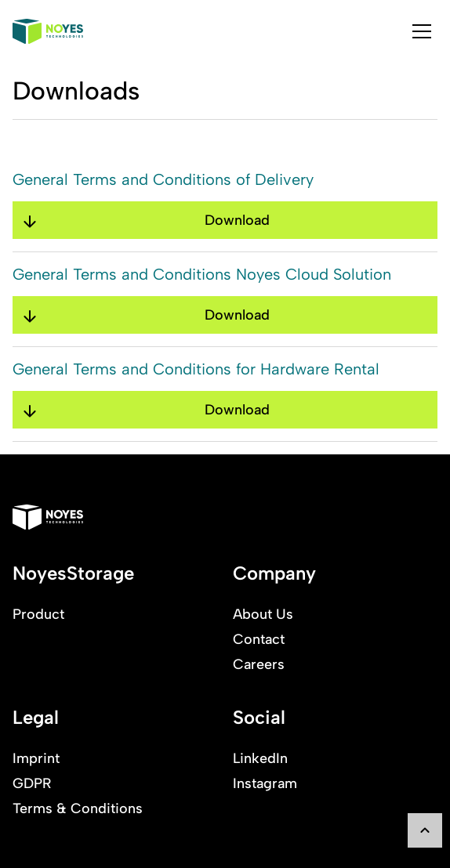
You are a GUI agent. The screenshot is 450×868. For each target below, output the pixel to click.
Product (38, 614)
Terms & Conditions (78, 808)
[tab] (422, 31)
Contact (259, 639)
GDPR (32, 783)
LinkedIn (260, 758)
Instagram (265, 783)
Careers (259, 664)
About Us (263, 614)
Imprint (36, 758)
